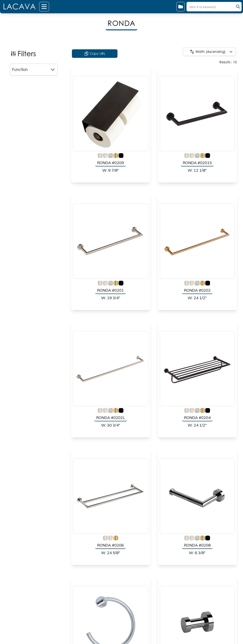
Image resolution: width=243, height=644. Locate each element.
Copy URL (95, 54)
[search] (238, 7)
